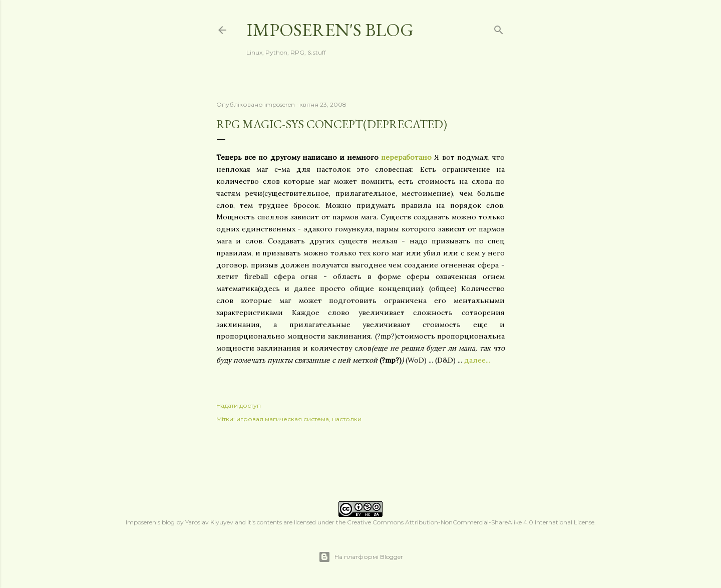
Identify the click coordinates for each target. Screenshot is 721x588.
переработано (406, 157)
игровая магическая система (283, 419)
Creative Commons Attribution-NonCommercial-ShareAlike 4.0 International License (471, 522)
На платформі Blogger (361, 557)
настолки (347, 419)
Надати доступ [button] (239, 405)
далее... (477, 360)
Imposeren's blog (330, 30)
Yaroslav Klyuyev (209, 522)
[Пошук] (499, 28)
